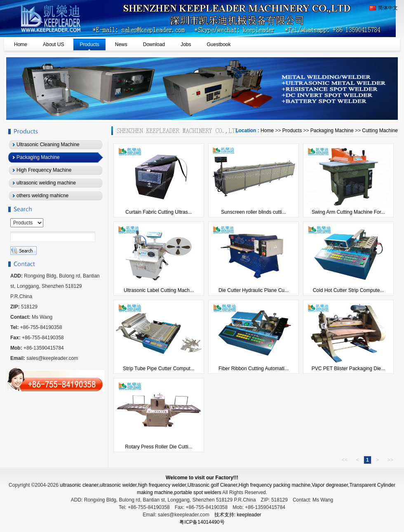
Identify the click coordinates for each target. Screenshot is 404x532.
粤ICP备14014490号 (202, 522)
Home (267, 131)
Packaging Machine (332, 131)
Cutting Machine (380, 131)
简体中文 (384, 8)
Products (292, 131)
